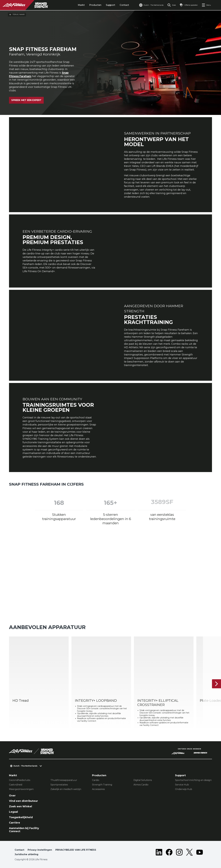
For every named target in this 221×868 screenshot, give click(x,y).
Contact (124, 5)
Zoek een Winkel (21, 806)
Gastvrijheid (16, 785)
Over (12, 796)
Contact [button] (19, 850)
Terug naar (17, 15)
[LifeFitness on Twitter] (189, 853)
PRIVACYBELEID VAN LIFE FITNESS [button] (76, 850)
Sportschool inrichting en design (193, 780)
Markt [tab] (81, 5)
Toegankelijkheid (21, 817)
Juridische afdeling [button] (26, 854)
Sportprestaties (59, 785)
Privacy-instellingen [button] (40, 850)
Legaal (13, 812)
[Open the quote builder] (189, 5)
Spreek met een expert (26, 100)
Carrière (15, 823)
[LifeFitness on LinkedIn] (159, 853)
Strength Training (102, 785)
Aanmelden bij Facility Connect (24, 830)
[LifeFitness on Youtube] (200, 853)
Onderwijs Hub (184, 789)
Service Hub (182, 785)
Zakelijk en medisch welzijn (66, 789)
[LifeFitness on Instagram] (179, 853)
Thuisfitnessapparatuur (64, 780)
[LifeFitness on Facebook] (169, 853)
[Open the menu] (206, 5)
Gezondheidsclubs (20, 780)
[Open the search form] (172, 5)
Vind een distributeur (23, 801)
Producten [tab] (95, 5)
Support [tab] (111, 5)
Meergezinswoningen (21, 789)
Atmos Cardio (141, 785)
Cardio (96, 780)
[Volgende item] (216, 684)
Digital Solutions (143, 780)
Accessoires (98, 789)
